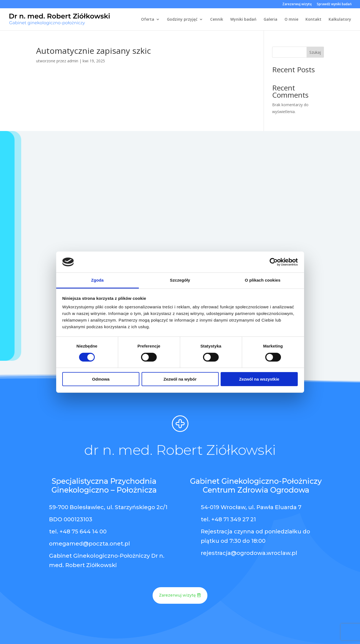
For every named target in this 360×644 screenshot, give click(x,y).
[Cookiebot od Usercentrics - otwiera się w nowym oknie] (274, 262)
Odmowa (101, 379)
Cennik (217, 20)
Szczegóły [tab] (180, 280)
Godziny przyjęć (182, 20)
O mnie (291, 20)
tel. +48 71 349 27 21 (228, 519)
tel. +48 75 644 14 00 (78, 531)
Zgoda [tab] (98, 280)
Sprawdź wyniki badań (334, 4)
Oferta (148, 20)
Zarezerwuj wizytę (297, 4)
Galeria (270, 20)
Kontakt (313, 20)
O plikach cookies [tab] (263, 280)
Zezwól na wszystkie (259, 379)
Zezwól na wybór (180, 379)
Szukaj (315, 52)
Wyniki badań (243, 20)
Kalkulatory (340, 20)
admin (73, 61)
